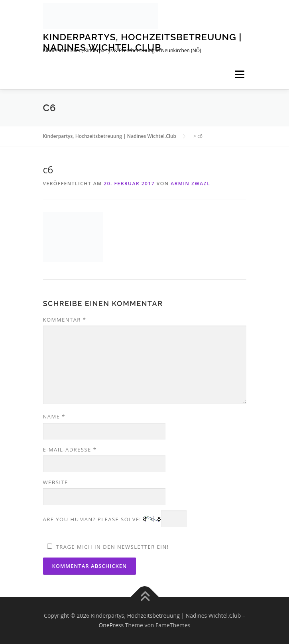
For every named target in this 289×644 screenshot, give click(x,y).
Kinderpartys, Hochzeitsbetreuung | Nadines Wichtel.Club (143, 42)
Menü (239, 74)
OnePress (111, 625)
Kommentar (65, 320)
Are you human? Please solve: (115, 519)
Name (54, 416)
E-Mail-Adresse (70, 450)
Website (56, 482)
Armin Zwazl (190, 184)
